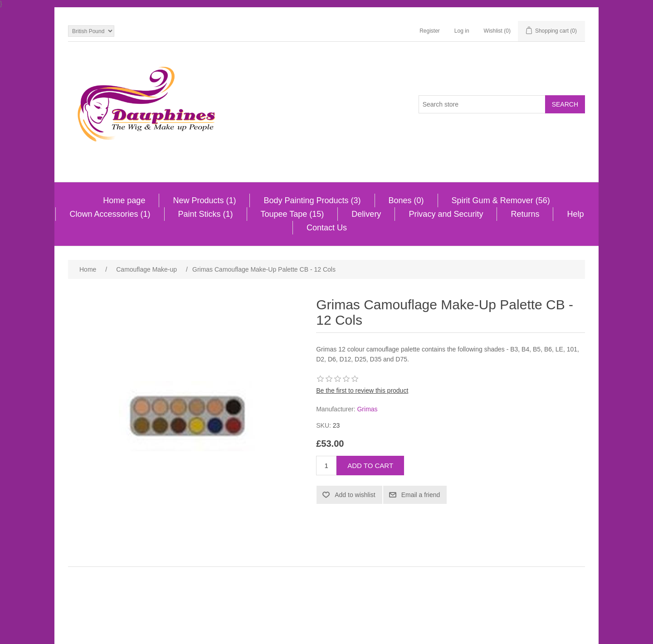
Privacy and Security (446, 214)
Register (430, 31)
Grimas (367, 409)
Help (575, 214)
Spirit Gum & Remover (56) (501, 200)
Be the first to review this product (362, 390)
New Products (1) (204, 200)
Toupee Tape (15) (292, 214)
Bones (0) (406, 200)
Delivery (366, 214)
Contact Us (327, 228)
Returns (525, 214)
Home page (124, 200)
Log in (462, 31)
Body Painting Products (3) (312, 200)
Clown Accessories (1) (110, 214)
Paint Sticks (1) (206, 214)
